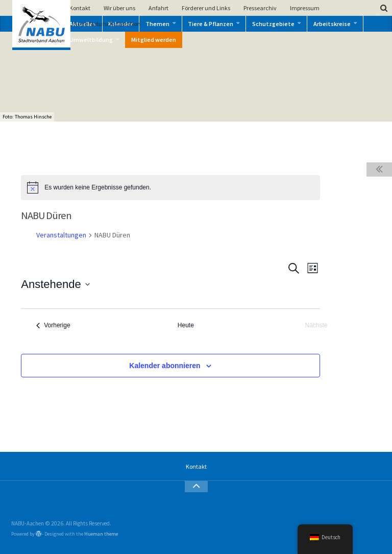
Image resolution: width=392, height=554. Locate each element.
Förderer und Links (206, 8)
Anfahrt (158, 8)
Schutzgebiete (273, 24)
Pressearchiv (260, 8)
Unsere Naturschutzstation (105, 24)
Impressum (305, 8)
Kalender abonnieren (165, 366)
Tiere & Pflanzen (211, 24)
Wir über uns (119, 8)
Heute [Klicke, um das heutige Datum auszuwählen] (186, 325)
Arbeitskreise (332, 24)
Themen (157, 24)
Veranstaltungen (61, 235)
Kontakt (80, 8)
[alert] (170, 187)
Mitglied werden (154, 40)
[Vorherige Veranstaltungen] (53, 326)
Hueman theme (101, 534)
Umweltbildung (91, 40)
